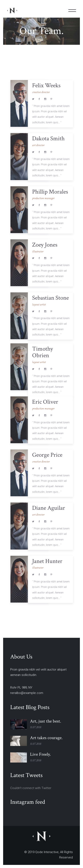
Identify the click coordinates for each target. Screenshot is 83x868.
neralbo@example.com (27, 693)
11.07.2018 (36, 727)
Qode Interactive (47, 852)
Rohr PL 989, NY (21, 688)
